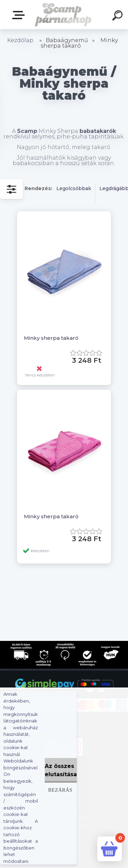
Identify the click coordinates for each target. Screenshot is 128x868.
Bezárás (60, 790)
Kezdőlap (20, 40)
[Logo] (63, 15)
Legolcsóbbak (74, 188)
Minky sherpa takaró (51, 338)
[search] (118, 16)
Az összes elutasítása (61, 770)
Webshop (20, 15)
